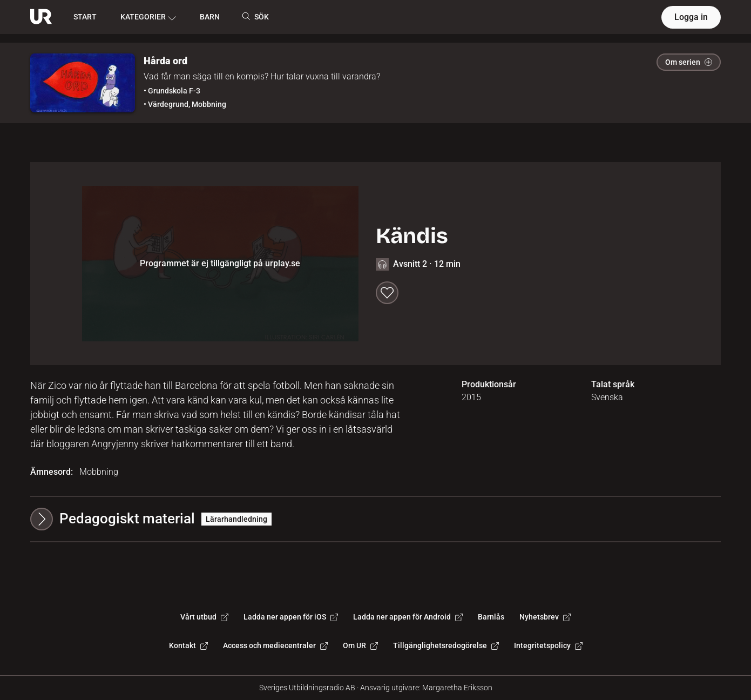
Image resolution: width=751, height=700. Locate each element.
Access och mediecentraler (275, 645)
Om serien (689, 62)
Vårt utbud (204, 617)
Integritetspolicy (548, 645)
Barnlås (491, 617)
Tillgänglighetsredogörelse (446, 645)
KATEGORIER (148, 17)
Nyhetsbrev (545, 617)
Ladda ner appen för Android (408, 617)
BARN (210, 17)
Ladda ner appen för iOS (291, 617)
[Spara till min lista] (387, 293)
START (85, 17)
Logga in (691, 17)
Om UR (360, 645)
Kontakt (188, 645)
